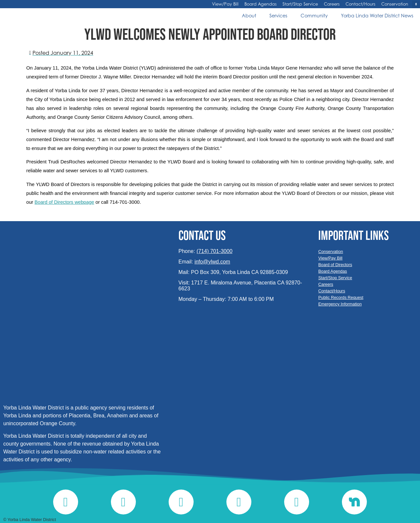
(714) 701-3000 (214, 251)
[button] (416, 4)
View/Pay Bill (225, 4)
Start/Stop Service (300, 4)
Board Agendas (261, 4)
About (249, 16)
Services (278, 16)
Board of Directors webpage (64, 202)
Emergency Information (340, 304)
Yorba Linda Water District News (377, 16)
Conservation (395, 4)
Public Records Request (341, 297)
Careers (332, 4)
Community (314, 16)
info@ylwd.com (212, 262)
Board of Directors (335, 265)
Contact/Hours (360, 4)
